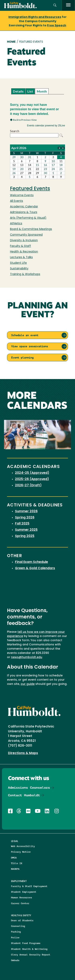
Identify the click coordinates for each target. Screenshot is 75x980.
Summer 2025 (26, 530)
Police (15, 937)
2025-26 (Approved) (32, 479)
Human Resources (21, 897)
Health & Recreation (24, 252)
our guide (28, 684)
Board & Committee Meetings (31, 229)
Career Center (20, 903)
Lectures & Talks (21, 257)
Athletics (16, 224)
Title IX (17, 863)
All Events (16, 201)
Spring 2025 (25, 536)
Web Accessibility (23, 846)
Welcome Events (22, 195)
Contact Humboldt (24, 795)
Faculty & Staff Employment (29, 886)
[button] (55, 5)
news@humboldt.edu (27, 657)
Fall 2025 (22, 524)
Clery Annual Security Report (31, 955)
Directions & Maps (23, 753)
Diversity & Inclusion (24, 241)
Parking (16, 932)
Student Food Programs (26, 943)
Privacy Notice (21, 852)
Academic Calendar (24, 207)
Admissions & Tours (24, 212)
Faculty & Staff (20, 246)
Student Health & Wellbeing (29, 949)
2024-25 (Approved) (32, 473)
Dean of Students (22, 920)
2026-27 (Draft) (28, 485)
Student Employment (24, 892)
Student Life (18, 263)
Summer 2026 (26, 511)
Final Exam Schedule (31, 562)
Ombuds (15, 960)
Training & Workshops (25, 274)
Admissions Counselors (29, 788)
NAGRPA (15, 869)
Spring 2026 (25, 518)
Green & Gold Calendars (35, 568)
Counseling (18, 926)
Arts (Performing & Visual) (28, 218)
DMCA (14, 858)
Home (11, 42)
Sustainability (19, 269)
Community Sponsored (26, 235)
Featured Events (30, 189)
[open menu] (68, 5)
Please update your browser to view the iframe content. (37, 91)
